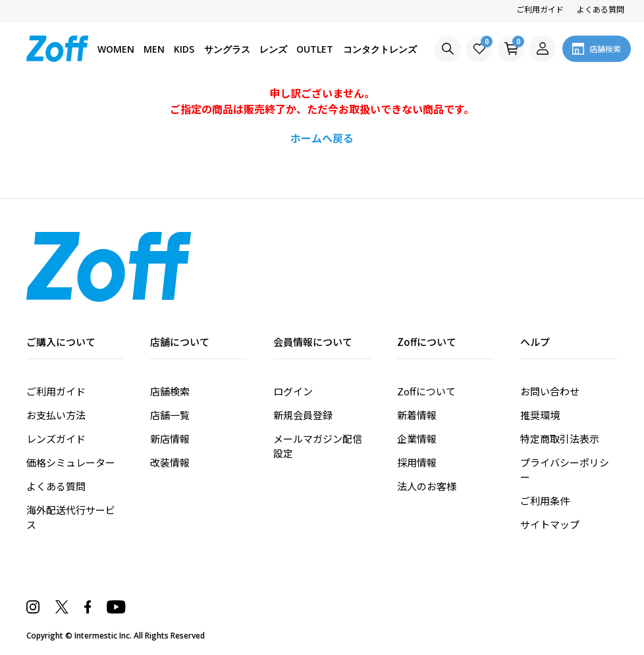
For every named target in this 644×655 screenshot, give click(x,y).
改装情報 (170, 462)
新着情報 (417, 415)
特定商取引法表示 (560, 439)
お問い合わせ (550, 391)
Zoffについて (426, 391)
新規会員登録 (303, 415)
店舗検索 (170, 391)
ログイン (293, 391)
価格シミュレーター (71, 462)
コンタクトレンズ (380, 49)
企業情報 (417, 439)
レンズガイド (56, 439)
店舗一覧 (170, 415)
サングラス (227, 49)
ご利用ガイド (540, 9)
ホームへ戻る (322, 138)
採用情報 (417, 462)
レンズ (273, 49)
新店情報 (170, 439)
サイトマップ (550, 524)
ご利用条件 (545, 500)
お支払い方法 (56, 415)
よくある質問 (601, 9)
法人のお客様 (427, 486)
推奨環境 (540, 415)
